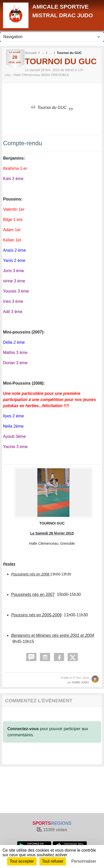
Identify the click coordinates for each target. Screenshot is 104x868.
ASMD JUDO (80, 682)
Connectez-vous (23, 729)
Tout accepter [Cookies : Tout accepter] (22, 861)
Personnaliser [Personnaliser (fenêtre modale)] (84, 861)
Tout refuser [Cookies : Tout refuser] (53, 861)
